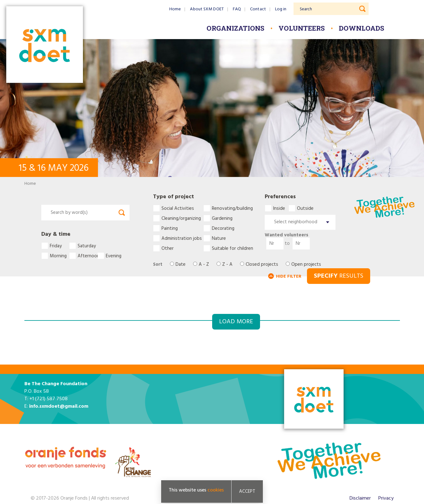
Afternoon (87, 256)
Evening (114, 256)
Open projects (306, 265)
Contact (258, 9)
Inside (279, 208)
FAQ (237, 9)
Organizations (235, 28)
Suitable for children (232, 248)
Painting (170, 228)
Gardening (222, 218)
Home (175, 9)
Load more (236, 322)
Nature (219, 238)
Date (181, 265)
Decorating (223, 228)
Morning (58, 256)
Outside (304, 208)
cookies (216, 491)
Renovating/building (232, 208)
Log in (281, 9)
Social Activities (178, 208)
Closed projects (262, 265)
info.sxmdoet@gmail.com (59, 406)
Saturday (87, 246)
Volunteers (302, 28)
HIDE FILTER (289, 277)
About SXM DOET (207, 9)
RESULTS (339, 276)
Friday (56, 246)
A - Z (204, 265)
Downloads (362, 28)
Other (168, 248)
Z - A (227, 265)
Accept (247, 492)
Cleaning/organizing (181, 218)
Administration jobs (182, 238)
